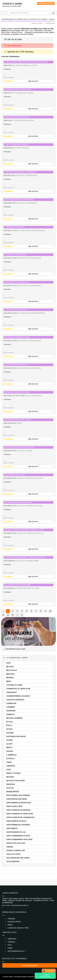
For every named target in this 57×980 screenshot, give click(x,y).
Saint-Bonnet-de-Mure (17, 799)
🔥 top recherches (13, 46)
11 (3, 615)
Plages (10, 948)
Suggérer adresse (46, 3)
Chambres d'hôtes (14, 922)
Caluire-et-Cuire (14, 685)
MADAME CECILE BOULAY (17, 282)
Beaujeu (10, 667)
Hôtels (10, 925)
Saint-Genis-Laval (14, 806)
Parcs (10, 945)
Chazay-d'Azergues (15, 700)
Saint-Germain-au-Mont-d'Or (20, 814)
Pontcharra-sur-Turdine (18, 795)
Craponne (11, 711)
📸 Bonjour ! (49, 971)
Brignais (10, 674)
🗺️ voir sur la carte (13, 39)
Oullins (10, 788)
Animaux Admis (12, 4)
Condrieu (11, 707)
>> (22, 615)
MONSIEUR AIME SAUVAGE (17, 117)
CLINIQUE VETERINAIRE (16, 255)
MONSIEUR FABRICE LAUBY (17, 337)
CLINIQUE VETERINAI (14, 227)
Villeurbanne (13, 862)
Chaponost (11, 692)
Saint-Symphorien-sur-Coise (19, 839)
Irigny (9, 748)
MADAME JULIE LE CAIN (16, 310)
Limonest (11, 766)
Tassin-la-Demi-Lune (16, 851)
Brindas (10, 678)
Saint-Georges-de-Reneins (18, 810)
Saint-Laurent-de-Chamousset (20, 817)
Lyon (9, 770)
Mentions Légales (34, 977)
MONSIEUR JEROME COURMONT (19, 200)
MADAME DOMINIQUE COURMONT (20, 172)
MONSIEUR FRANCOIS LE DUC (18, 420)
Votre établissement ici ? (17, 951)
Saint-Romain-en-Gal (16, 832)
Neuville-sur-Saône (16, 781)
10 (50, 611)
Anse (8, 663)
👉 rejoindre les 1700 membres (19, 52)
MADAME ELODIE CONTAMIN (18, 585)
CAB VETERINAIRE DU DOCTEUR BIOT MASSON (26, 62)
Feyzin (9, 729)
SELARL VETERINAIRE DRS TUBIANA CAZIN (24, 530)
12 (8, 615)
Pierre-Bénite (13, 792)
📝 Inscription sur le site (14, 649)
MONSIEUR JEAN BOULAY (16, 365)
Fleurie (10, 733)
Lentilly (10, 759)
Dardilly (11, 714)
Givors (9, 740)
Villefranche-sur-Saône (18, 858)
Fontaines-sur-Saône (16, 737)
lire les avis (33, 81)
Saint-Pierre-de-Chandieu (18, 825)
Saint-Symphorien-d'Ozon (18, 836)
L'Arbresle (11, 755)
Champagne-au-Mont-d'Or (18, 689)
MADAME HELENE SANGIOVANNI (20, 447)
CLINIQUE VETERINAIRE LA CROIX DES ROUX (25, 557)
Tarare (10, 847)
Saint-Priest (12, 828)
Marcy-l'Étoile (14, 773)
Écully (10, 722)
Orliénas (11, 784)
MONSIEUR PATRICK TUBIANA (18, 502)
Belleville (12, 670)
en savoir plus (7, 902)
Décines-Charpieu (15, 718)
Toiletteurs (11, 942)
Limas (9, 762)
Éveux (9, 725)
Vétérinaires (50, 23)
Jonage (10, 751)
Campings (11, 919)
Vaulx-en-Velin (13, 854)
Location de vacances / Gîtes (18, 928)
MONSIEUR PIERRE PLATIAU (17, 392)
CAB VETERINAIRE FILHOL (17, 145)
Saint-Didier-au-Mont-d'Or (18, 803)
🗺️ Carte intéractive (45, 976)
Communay (11, 703)
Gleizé (9, 744)
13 (13, 615)
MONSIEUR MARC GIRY (15, 475)
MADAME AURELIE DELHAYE (18, 90)
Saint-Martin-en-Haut (16, 821)
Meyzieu (10, 777)
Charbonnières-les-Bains (18, 696)
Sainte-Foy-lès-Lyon (16, 843)
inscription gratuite (30, 965)
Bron (9, 681)
